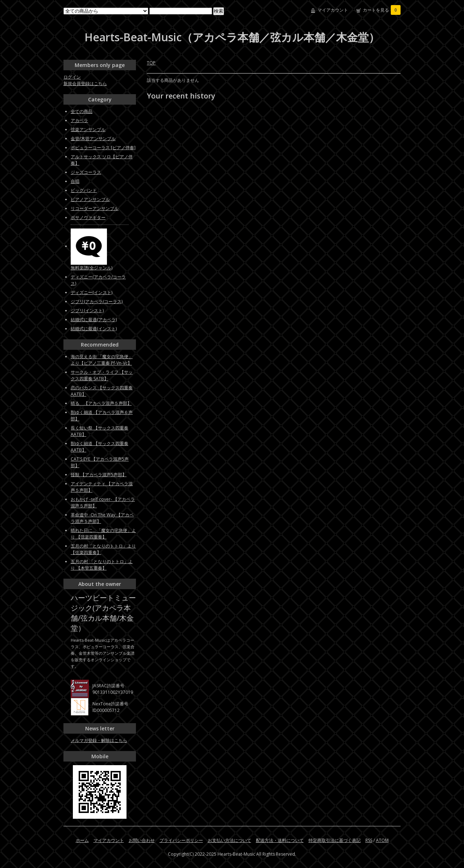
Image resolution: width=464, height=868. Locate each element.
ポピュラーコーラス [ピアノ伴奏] (103, 148)
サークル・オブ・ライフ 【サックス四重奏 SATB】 (102, 375)
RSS (369, 840)
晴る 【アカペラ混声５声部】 (101, 403)
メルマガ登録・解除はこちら (99, 740)
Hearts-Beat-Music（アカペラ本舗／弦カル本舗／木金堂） (232, 37)
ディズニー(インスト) (92, 292)
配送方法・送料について (280, 840)
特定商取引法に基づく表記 (335, 840)
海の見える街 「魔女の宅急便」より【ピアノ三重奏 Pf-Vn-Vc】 (102, 360)
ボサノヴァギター (88, 217)
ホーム (82, 840)
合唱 (75, 181)
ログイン (72, 77)
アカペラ (79, 120)
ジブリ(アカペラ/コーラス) (97, 301)
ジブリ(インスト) (87, 311)
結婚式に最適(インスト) (94, 329)
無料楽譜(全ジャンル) (92, 268)
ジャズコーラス (86, 172)
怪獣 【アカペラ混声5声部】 (99, 475)
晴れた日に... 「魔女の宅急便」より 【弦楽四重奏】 (103, 534)
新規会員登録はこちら (85, 83)
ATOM (382, 840)
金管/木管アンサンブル (93, 139)
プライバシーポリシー (181, 840)
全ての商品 (82, 111)
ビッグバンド (84, 190)
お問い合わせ (142, 840)
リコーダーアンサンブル (95, 208)
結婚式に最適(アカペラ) (94, 320)
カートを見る (382, 10)
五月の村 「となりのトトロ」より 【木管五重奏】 (102, 565)
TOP (151, 63)
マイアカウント (333, 10)
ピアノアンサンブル (90, 199)
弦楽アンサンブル (88, 129)
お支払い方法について (229, 840)
